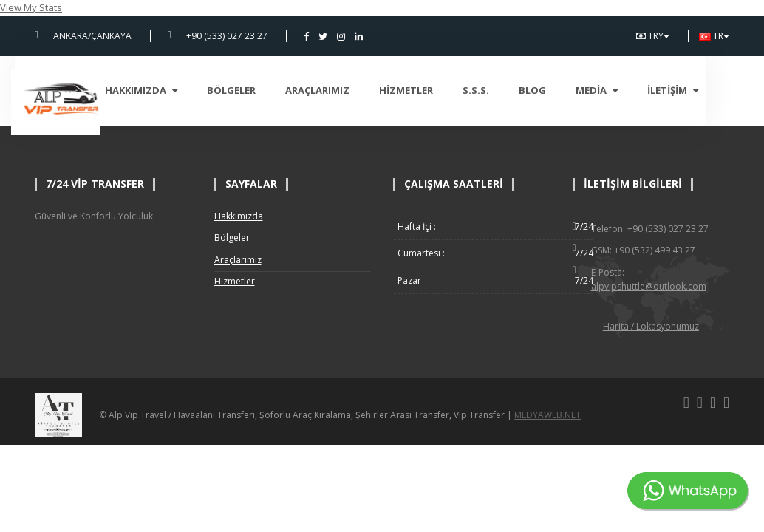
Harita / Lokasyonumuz (651, 326)
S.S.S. (499, 90)
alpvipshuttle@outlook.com (649, 286)
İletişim (696, 90)
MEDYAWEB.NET (548, 415)
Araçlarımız (341, 90)
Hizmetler (430, 90)
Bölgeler (255, 90)
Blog (556, 90)
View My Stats (31, 7)
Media (620, 90)
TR (714, 36)
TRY (653, 36)
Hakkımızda (165, 90)
